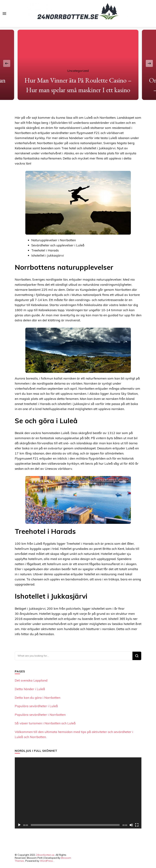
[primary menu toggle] (4, 14)
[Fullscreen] (137, 825)
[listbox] (78, 63)
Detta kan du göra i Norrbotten (38, 698)
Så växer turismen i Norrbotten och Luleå (45, 723)
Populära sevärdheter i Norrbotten (40, 715)
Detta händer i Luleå (30, 689)
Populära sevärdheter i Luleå (36, 706)
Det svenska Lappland (31, 680)
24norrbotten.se (45, 855)
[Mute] (131, 825)
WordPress (46, 861)
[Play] (19, 825)
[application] (78, 793)
